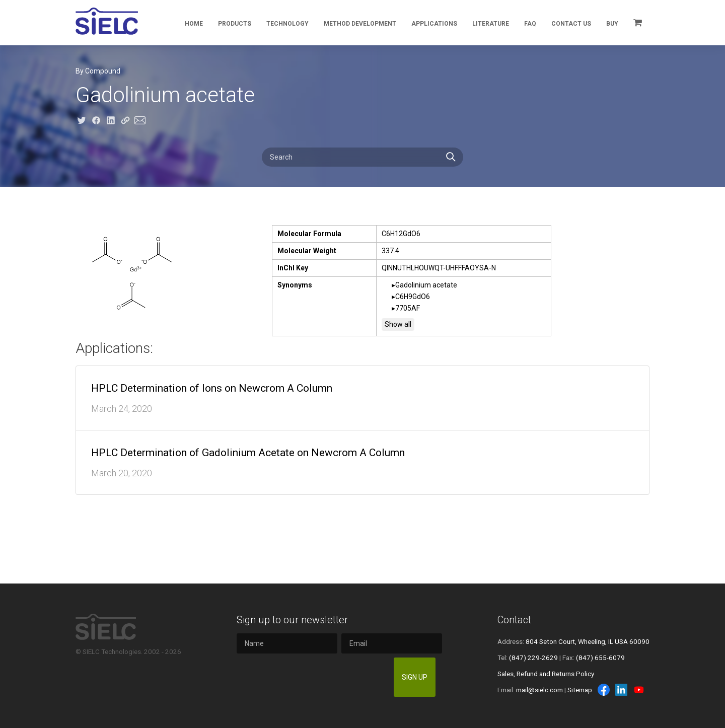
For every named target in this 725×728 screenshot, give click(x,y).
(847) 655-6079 (600, 658)
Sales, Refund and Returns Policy (546, 674)
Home (194, 24)
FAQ (530, 24)
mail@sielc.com (539, 690)
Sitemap (580, 690)
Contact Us (571, 24)
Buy (612, 24)
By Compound (98, 71)
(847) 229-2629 (533, 658)
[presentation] (313, 677)
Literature (491, 24)
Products (235, 24)
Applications (434, 24)
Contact (514, 620)
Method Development (360, 24)
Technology (287, 24)
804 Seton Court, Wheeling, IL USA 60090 (588, 641)
